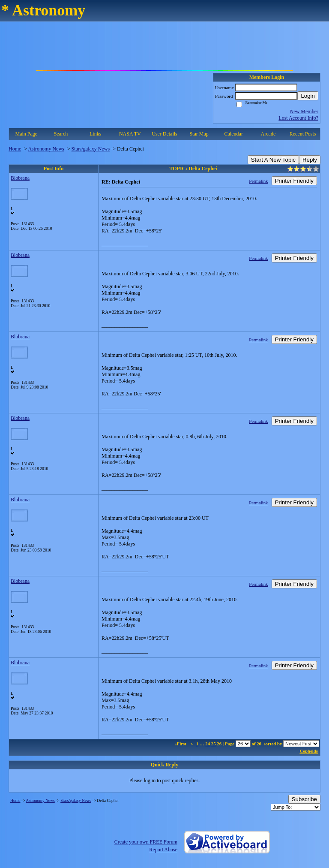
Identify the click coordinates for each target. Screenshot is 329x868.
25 (214, 744)
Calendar (234, 134)
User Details (164, 134)
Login (308, 96)
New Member (304, 112)
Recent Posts (303, 134)
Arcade (268, 134)
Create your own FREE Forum (146, 842)
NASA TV (130, 134)
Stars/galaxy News (91, 149)
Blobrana (20, 178)
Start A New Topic (273, 160)
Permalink (258, 181)
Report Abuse (163, 850)
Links (95, 134)
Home (15, 149)
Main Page (27, 134)
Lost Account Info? (298, 118)
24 (208, 744)
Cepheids (309, 751)
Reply (310, 160)
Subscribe (304, 799)
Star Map (199, 134)
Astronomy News (46, 149)
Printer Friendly (294, 181)
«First (181, 744)
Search (61, 134)
